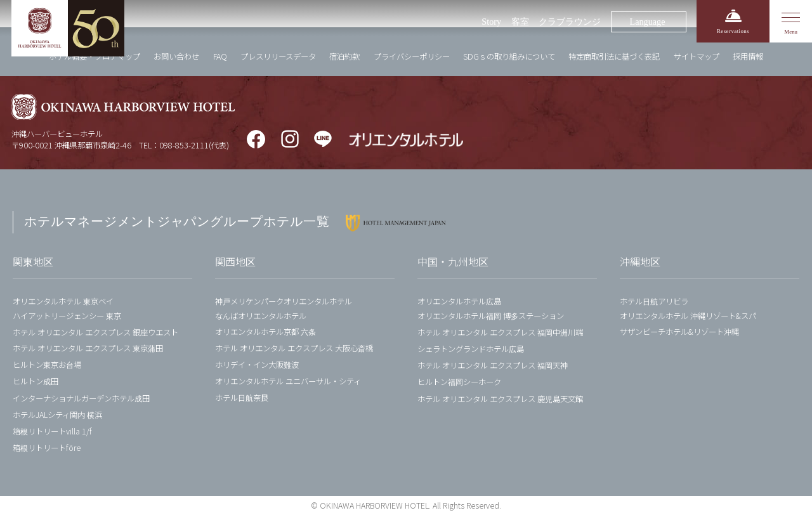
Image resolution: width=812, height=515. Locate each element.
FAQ (220, 56)
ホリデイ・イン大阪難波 (257, 365)
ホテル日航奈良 (242, 398)
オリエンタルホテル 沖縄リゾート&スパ (688, 316)
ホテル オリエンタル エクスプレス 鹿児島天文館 (500, 399)
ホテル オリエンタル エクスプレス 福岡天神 (493, 365)
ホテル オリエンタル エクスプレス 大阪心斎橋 (294, 348)
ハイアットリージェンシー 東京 (67, 316)
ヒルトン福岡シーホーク (459, 382)
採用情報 (748, 56)
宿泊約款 (344, 56)
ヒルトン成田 (36, 381)
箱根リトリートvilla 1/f (52, 431)
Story (491, 22)
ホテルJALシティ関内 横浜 (57, 415)
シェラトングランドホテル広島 (471, 349)
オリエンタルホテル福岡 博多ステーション (491, 316)
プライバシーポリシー (412, 56)
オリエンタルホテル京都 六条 (265, 332)
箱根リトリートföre (47, 448)
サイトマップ (697, 56)
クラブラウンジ (570, 22)
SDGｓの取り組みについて (509, 56)
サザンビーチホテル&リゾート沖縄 (679, 332)
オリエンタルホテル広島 (459, 301)
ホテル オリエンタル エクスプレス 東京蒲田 (88, 348)
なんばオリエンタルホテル (261, 316)
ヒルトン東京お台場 (47, 365)
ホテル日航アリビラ (654, 301)
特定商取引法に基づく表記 (614, 56)
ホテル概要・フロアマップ (95, 56)
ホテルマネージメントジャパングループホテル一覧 (177, 222)
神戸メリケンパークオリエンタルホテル (284, 301)
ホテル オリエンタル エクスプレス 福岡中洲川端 (500, 332)
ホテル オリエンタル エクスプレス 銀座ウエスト (95, 332)
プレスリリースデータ (278, 56)
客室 (520, 22)
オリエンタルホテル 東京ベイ (63, 301)
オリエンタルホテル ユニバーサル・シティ (288, 381)
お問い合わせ (176, 56)
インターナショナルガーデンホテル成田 (81, 398)
